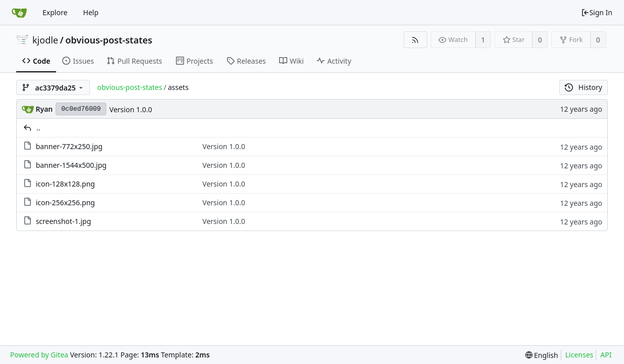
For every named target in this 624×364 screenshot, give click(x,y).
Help (91, 12)
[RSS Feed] (415, 40)
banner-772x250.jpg (69, 146)
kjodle (45, 40)
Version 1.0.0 (130, 109)
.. (38, 128)
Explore (55, 12)
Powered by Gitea (39, 355)
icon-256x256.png (65, 202)
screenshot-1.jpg (63, 221)
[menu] (542, 355)
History (584, 87)
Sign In (597, 12)
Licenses (580, 355)
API (606, 355)
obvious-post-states (109, 40)
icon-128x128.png (65, 184)
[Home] (19, 13)
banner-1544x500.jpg (71, 165)
